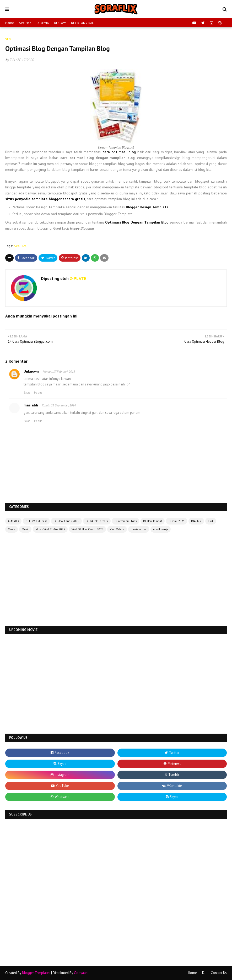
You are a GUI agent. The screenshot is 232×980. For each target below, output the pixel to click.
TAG (25, 246)
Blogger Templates (36, 973)
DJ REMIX (43, 23)
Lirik (211, 521)
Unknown (31, 371)
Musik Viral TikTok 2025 (50, 529)
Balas (27, 393)
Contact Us (219, 973)
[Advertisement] (116, 580)
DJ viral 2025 (177, 521)
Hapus (38, 393)
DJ (204, 973)
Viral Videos (117, 529)
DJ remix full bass (126, 521)
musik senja (161, 529)
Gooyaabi (81, 973)
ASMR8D (13, 521)
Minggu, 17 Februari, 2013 (59, 371)
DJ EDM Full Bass (36, 521)
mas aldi (31, 405)
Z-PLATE (15, 60)
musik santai (139, 529)
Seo (17, 246)
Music (25, 529)
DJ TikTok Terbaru (97, 521)
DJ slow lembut (153, 521)
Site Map (25, 23)
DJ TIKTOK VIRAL (82, 23)
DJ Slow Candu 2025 (66, 521)
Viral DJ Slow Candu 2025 (87, 529)
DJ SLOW (60, 23)
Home (10, 23)
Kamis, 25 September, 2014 (59, 405)
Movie (12, 529)
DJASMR (196, 521)
